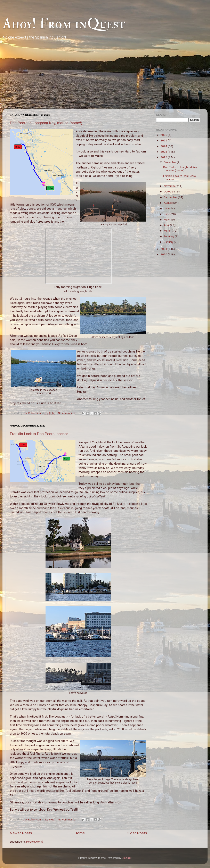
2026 (164, 135)
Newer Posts (21, 833)
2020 (164, 254)
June (167, 214)
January (169, 242)
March (168, 231)
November (170, 186)
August (169, 203)
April (167, 225)
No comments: (67, 413)
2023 (164, 152)
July (167, 208)
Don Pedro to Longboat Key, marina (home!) (46, 123)
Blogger (126, 858)
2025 (164, 140)
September (171, 197)
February (169, 236)
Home (79, 833)
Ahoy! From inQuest (64, 24)
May (167, 220)
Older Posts (137, 833)
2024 (164, 146)
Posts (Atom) (35, 842)
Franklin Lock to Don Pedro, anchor (39, 434)
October (169, 191)
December (170, 162)
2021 (164, 249)
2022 (164, 157)
